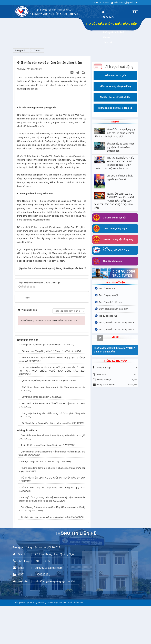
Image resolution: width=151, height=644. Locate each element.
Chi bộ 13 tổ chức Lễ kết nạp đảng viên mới (120, 177)
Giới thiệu (109, 17)
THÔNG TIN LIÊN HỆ (75, 571)
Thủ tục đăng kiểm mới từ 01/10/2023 (39, 500)
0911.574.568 (101, 3)
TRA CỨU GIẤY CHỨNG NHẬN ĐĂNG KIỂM (112, 24)
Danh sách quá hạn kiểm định (114, 309)
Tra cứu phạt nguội (108, 295)
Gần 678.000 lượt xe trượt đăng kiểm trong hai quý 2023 (53, 526)
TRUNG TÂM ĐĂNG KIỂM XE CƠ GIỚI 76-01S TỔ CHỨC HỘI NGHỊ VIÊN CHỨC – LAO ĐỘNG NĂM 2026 (114, 163)
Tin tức (37, 50)
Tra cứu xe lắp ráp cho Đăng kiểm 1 (117, 323)
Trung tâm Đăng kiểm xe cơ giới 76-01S (49, 641)
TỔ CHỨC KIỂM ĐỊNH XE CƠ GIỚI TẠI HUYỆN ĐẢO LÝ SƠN (54, 442)
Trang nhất (20, 50)
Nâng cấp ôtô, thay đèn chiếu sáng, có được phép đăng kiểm (54, 452)
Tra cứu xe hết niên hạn (111, 302)
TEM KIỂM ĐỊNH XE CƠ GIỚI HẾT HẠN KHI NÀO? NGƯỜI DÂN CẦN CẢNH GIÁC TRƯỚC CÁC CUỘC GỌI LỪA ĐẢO (114, 201)
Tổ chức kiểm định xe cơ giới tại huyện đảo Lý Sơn (46, 555)
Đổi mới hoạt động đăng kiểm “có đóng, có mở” (45, 389)
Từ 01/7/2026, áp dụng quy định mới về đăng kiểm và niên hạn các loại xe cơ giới (115, 133)
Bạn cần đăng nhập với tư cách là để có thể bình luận (49, 359)
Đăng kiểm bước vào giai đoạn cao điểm (41, 383)
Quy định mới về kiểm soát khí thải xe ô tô (42, 419)
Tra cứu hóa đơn (107, 288)
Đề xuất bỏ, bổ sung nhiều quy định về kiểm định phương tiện (121, 147)
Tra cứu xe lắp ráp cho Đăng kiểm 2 (117, 330)
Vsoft (80, 641)
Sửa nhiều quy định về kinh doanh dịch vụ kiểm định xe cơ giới (53, 474)
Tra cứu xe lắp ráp (108, 316)
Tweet (27, 336)
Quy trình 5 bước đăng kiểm (35, 435)
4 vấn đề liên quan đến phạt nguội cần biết (41, 483)
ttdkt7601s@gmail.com (126, 3)
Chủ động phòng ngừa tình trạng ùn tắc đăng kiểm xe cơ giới (54, 425)
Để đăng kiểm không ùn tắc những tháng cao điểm (46, 461)
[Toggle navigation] (135, 12)
